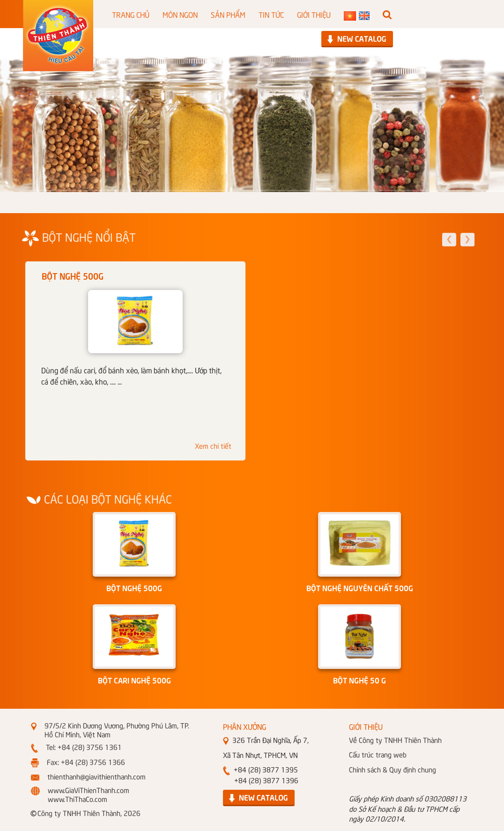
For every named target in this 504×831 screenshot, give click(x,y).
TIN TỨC (271, 14)
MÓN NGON (180, 14)
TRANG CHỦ (131, 14)
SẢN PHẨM (228, 14)
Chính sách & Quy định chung (393, 769)
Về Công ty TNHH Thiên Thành (395, 740)
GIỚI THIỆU (314, 14)
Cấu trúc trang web (378, 754)
